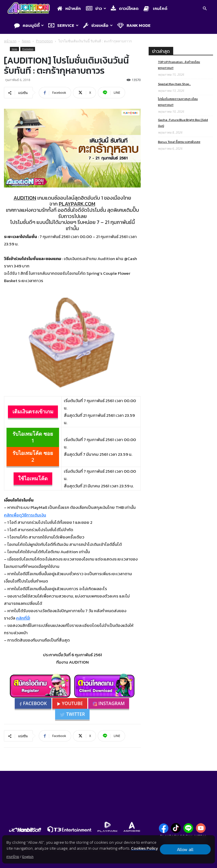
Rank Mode (134, 25)
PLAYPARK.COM (77, 204)
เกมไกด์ (155, 8)
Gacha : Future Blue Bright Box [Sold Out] (183, 123)
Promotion (44, 41)
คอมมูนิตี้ (29, 25)
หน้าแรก (10, 41)
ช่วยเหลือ (98, 25)
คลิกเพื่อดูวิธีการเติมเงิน (25, 515)
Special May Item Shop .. (174, 84)
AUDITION (25, 198)
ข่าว (96, 8)
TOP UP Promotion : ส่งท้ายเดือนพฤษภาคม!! (179, 65)
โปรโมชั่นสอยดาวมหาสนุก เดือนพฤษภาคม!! (178, 102)
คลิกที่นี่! (23, 618)
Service (63, 25)
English (28, 857)
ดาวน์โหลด (125, 8)
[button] (205, 9)
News (26, 41)
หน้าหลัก (69, 8)
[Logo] (30, 9)
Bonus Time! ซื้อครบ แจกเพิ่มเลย (179, 142)
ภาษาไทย (13, 857)
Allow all (185, 849)
